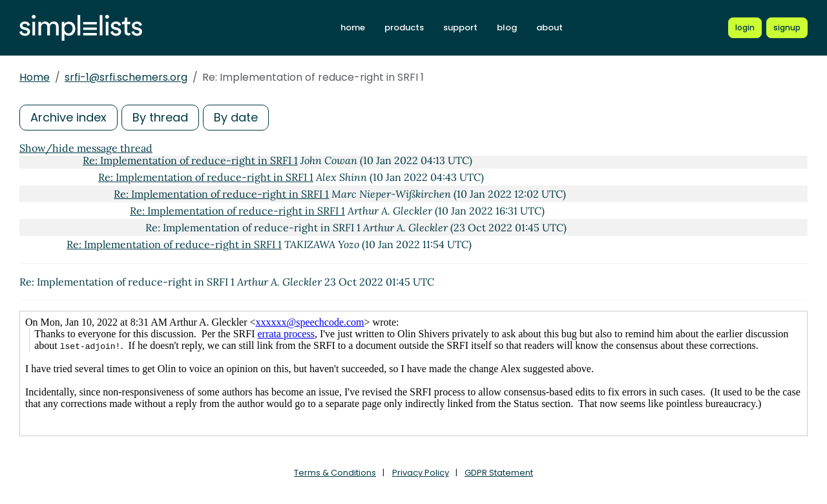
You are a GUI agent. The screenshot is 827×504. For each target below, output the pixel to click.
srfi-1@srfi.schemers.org (126, 77)
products (404, 27)
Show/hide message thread (86, 148)
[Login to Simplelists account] (745, 28)
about (550, 27)
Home (35, 77)
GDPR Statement (499, 473)
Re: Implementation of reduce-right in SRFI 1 (190, 160)
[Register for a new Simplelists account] (787, 28)
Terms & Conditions (335, 473)
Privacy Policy (421, 473)
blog (507, 27)
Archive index (68, 117)
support (460, 27)
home (353, 27)
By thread (160, 117)
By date (236, 117)
